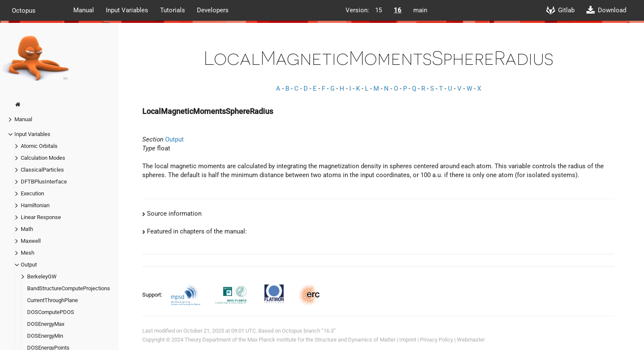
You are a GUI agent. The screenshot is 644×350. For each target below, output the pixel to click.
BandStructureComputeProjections (69, 288)
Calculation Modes (43, 158)
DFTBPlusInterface (44, 182)
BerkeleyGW (42, 276)
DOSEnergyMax (46, 324)
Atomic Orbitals (39, 146)
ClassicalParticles (42, 170)
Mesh (28, 253)
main (420, 10)
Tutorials (173, 10)
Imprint (408, 340)
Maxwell (31, 241)
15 (379, 10)
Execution (32, 193)
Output (29, 265)
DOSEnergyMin (45, 336)
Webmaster (471, 340)
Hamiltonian (35, 205)
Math (27, 229)
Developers (213, 10)
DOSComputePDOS (51, 312)
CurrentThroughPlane (53, 300)
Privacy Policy (437, 340)
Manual (84, 10)
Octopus (24, 10)
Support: (153, 295)
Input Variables (127, 10)
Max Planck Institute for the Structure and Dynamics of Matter (321, 340)
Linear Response (41, 217)
